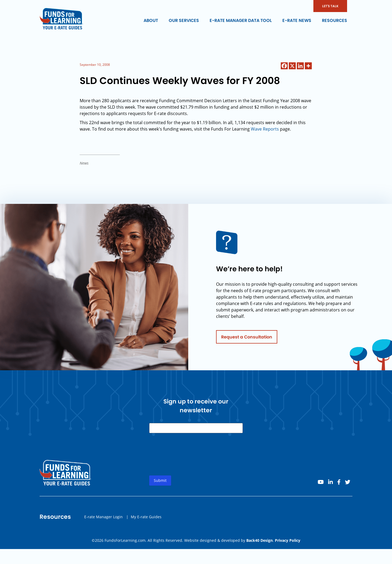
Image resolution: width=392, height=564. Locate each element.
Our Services (184, 20)
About (151, 20)
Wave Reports (265, 129)
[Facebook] (284, 66)
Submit (160, 482)
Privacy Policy (288, 540)
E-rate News (297, 20)
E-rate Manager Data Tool (241, 20)
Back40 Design (260, 540)
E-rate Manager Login (103, 518)
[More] (308, 66)
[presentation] (190, 460)
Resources (335, 20)
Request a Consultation (247, 338)
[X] (292, 66)
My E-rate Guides (146, 518)
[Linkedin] (300, 66)
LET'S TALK (330, 6)
